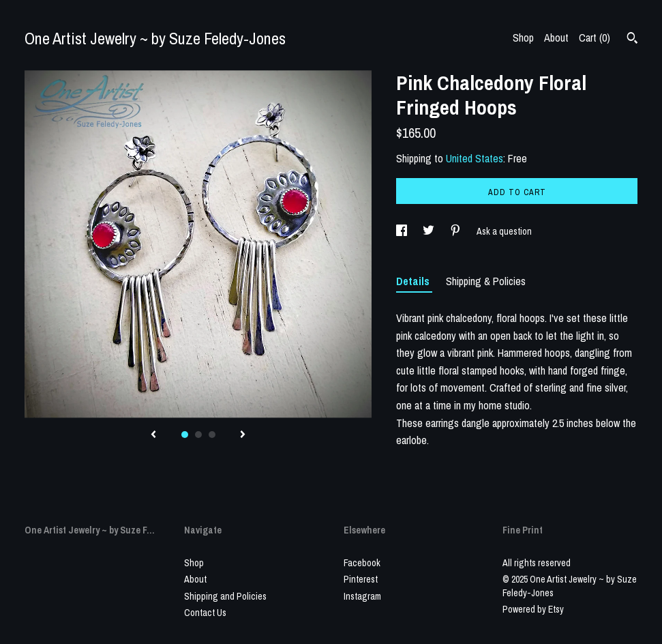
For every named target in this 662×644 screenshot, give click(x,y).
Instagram (362, 596)
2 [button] (198, 435)
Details (414, 281)
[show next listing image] (243, 435)
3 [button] (212, 435)
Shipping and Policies (225, 596)
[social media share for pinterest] (456, 231)
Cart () (595, 38)
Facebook (362, 563)
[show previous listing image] (153, 435)
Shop (523, 38)
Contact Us (205, 613)
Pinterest (361, 579)
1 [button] (185, 435)
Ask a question (504, 231)
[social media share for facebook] (403, 231)
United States (475, 158)
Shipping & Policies (486, 281)
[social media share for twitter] (430, 231)
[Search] (632, 40)
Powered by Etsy (533, 609)
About (556, 38)
